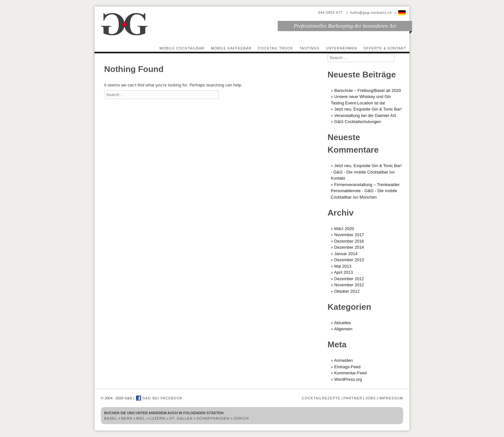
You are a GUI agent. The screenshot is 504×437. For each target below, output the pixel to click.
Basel (111, 418)
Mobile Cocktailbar (182, 48)
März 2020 (344, 229)
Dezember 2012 (349, 279)
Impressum (391, 398)
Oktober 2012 (347, 291)
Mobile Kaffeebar (231, 48)
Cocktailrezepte (321, 398)
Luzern (157, 418)
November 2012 (349, 285)
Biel (141, 418)
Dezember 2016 (349, 241)
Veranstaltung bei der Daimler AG (365, 116)
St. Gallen (181, 418)
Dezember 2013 (349, 260)
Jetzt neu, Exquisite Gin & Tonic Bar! (368, 109)
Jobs (370, 398)
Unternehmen (342, 48)
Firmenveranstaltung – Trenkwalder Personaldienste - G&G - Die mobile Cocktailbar (365, 191)
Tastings (309, 48)
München (368, 197)
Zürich (241, 418)
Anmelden (343, 360)
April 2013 (343, 272)
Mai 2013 (343, 266)
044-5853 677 (331, 13)
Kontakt (338, 178)
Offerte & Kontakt (385, 48)
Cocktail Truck (276, 48)
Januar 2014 (346, 254)
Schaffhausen (213, 418)
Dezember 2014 (349, 247)
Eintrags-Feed (347, 367)
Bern (127, 418)
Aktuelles (342, 323)
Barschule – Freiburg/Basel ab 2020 (368, 90)
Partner (353, 398)
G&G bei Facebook (159, 398)
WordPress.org (348, 379)
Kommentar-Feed (351, 373)
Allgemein (343, 329)
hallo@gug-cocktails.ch (371, 13)
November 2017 (349, 235)
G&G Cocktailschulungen (358, 122)
